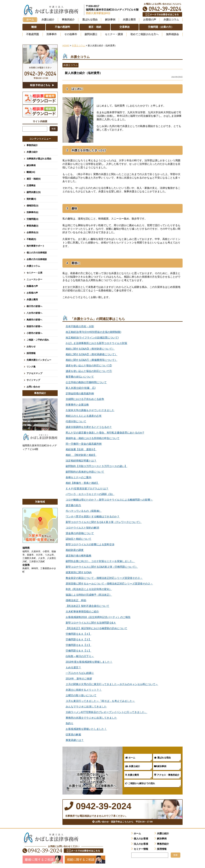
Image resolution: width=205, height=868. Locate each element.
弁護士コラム (171, 20)
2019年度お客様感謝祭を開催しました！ (89, 661)
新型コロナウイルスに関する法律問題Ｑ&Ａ (91, 622)
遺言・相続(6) (34, 178)
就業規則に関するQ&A (79, 572)
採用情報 (31, 353)
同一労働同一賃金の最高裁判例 (84, 443)
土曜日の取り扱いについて (81, 695)
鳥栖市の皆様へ (34, 319)
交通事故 (31, 185)
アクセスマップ (34, 373)
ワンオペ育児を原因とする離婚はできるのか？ (93, 516)
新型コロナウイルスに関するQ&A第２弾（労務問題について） (102, 566)
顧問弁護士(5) (34, 192)
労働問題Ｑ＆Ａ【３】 (78, 639)
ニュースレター (34, 279)
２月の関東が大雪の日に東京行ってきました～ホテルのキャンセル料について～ (112, 684)
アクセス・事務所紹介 (167, 774)
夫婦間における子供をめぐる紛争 (85, 399)
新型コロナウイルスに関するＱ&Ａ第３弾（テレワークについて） (104, 522)
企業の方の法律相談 (37, 259)
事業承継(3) (32, 225)
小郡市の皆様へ (34, 333)
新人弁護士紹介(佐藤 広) (81, 387)
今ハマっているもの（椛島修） (84, 510)
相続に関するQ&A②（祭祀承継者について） (91, 354)
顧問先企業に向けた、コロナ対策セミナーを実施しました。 (100, 561)
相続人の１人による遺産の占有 (84, 415)
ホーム (30, 20)
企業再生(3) (32, 232)
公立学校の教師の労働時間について (86, 382)
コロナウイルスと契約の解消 (82, 527)
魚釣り (70, 723)
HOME (66, 45)
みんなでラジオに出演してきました (86, 706)
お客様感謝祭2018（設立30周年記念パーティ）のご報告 (98, 617)
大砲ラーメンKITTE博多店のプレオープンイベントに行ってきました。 (106, 712)
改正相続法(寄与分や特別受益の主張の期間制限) (93, 332)
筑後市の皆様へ (34, 326)
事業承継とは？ (75, 740)
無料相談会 (172, 34)
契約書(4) (31, 198)
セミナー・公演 (34, 272)
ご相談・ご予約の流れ (38, 339)
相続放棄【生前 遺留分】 (81, 449)
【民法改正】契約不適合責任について (87, 605)
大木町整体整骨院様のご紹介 (82, 611)
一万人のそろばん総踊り (80, 673)
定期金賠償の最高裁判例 (80, 393)
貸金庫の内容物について (80, 533)
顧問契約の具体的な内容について (85, 471)
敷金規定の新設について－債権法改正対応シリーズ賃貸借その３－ (104, 578)
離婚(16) (31, 172)
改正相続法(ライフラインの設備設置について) (92, 337)
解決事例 (160, 766)
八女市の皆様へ (34, 312)
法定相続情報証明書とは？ (81, 460)
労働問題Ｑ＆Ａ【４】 (78, 633)
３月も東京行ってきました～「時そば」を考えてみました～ (100, 701)
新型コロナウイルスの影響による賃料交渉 (90, 544)
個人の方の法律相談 (37, 252)
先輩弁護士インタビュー (39, 359)
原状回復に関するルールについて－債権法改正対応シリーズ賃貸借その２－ (109, 583)
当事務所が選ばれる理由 (39, 158)
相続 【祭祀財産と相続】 (81, 455)
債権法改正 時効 (76, 600)
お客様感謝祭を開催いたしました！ (86, 728)
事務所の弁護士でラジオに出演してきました (91, 717)
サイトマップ (33, 380)
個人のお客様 (141, 839)
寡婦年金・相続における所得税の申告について (93, 438)
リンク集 (31, 366)
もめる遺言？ (73, 667)
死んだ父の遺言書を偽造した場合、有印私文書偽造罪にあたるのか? (105, 432)
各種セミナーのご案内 (78, 477)
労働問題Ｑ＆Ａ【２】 (78, 645)
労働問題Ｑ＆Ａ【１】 (78, 650)
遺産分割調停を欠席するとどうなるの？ (89, 427)
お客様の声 (32, 292)
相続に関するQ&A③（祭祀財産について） (90, 348)
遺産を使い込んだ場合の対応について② (89, 365)
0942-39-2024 (163, 9)
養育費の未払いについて (80, 376)
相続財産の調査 (75, 550)
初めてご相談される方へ (144, 34)
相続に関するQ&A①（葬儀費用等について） (91, 359)
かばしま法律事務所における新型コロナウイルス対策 (96, 343)
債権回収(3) (32, 205)
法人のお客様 (141, 845)
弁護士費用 (132, 774)
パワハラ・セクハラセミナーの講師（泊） (90, 494)
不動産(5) (31, 239)
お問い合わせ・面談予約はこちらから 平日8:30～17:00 (123, 822)
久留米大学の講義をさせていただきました (90, 410)
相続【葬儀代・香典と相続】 (82, 482)
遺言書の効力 (73, 505)
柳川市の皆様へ (34, 306)
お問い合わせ (33, 386)
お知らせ (31, 346)
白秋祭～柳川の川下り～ (80, 656)
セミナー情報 (141, 850)
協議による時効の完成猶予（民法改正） (89, 594)
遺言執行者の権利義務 (78, 555)
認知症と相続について (78, 538)
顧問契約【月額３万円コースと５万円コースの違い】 (96, 466)
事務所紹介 (32, 145)
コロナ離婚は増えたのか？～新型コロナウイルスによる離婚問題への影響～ (109, 499)
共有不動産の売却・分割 (80, 326)
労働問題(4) (32, 219)
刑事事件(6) (32, 212)
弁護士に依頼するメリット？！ (84, 689)
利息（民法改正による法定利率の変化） (89, 589)
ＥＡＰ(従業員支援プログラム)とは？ (87, 488)
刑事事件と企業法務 (77, 404)
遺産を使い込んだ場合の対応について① (89, 371)
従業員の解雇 (73, 734)
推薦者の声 (32, 286)
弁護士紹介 (133, 766)
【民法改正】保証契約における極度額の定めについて (96, 628)
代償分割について (76, 421)
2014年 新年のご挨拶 (79, 678)
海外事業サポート (36, 245)
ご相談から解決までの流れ (140, 783)
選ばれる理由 (162, 757)
